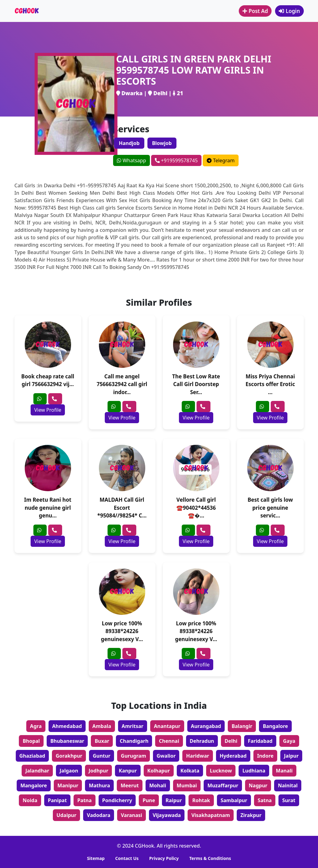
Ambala (102, 726)
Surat (289, 800)
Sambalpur (234, 800)
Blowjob (162, 143)
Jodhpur (98, 771)
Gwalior (166, 756)
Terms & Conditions (210, 858)
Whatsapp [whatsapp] (131, 160)
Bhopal (31, 741)
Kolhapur (159, 771)
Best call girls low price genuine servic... (270, 508)
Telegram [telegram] (221, 160)
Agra (36, 726)
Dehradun (202, 741)
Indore (265, 756)
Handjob (129, 143)
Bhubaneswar (67, 741)
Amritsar (133, 726)
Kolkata (190, 771)
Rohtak (201, 800)
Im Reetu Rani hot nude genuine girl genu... (48, 508)
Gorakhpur (69, 756)
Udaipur (66, 815)
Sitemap (96, 858)
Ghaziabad (32, 756)
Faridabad (260, 741)
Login (289, 11)
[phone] (55, 399)
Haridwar (197, 756)
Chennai (169, 741)
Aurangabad (206, 726)
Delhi (231, 741)
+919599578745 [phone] (176, 160)
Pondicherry (117, 800)
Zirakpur (251, 815)
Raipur (174, 800)
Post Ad (256, 11)
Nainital (288, 785)
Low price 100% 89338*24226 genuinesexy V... (122, 631)
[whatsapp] (40, 399)
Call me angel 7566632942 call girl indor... (122, 384)
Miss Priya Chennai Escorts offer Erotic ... (270, 384)
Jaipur (291, 756)
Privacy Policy (164, 858)
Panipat (57, 800)
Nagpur (258, 785)
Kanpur (128, 771)
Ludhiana (254, 771)
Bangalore (275, 726)
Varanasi (131, 815)
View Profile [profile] (48, 410)
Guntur (102, 756)
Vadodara (99, 815)
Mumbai (187, 785)
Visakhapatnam (211, 815)
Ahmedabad (67, 726)
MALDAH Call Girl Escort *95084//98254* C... (122, 508)
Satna (265, 800)
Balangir (242, 726)
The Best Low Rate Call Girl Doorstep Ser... (196, 384)
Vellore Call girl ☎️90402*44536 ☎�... (196, 508)
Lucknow (221, 771)
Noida (30, 800)
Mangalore (34, 785)
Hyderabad (233, 756)
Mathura (99, 785)
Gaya (289, 741)
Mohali (158, 785)
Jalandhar (37, 771)
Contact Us (127, 858)
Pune (149, 800)
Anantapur (167, 726)
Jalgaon (69, 771)
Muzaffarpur (223, 785)
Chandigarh (134, 741)
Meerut (130, 785)
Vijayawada (167, 815)
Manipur (68, 785)
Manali (284, 771)
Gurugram (134, 756)
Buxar (102, 741)
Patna (84, 800)
